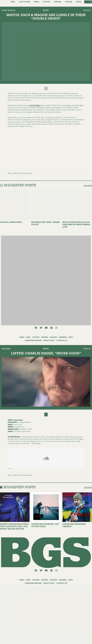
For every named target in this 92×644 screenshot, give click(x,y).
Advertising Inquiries (33, 341)
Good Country (25, 2)
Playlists (69, 2)
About (71, 337)
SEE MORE (88, 186)
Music (13, 2)
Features (57, 2)
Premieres (63, 337)
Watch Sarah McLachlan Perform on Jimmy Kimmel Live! (76, 225)
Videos (36, 2)
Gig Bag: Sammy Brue (11, 222)
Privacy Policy (49, 341)
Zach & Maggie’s (35, 106)
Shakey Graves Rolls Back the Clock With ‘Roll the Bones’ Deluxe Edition (14, 527)
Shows (79, 2)
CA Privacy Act (62, 341)
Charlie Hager (18, 420)
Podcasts (47, 2)
